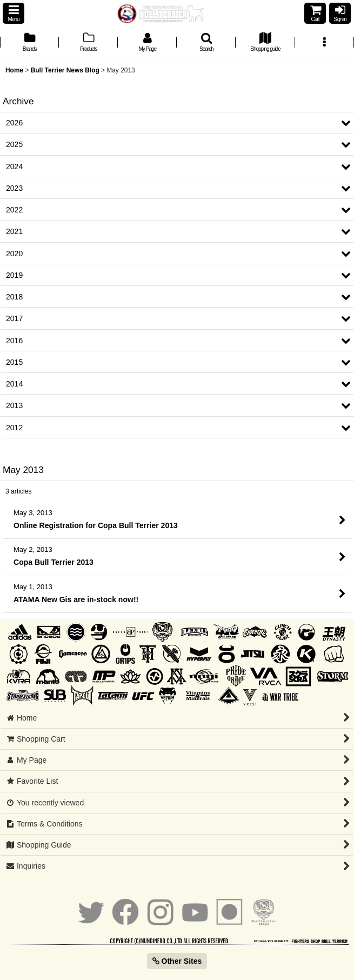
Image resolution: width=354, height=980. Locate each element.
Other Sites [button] (177, 961)
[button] (14, 13)
